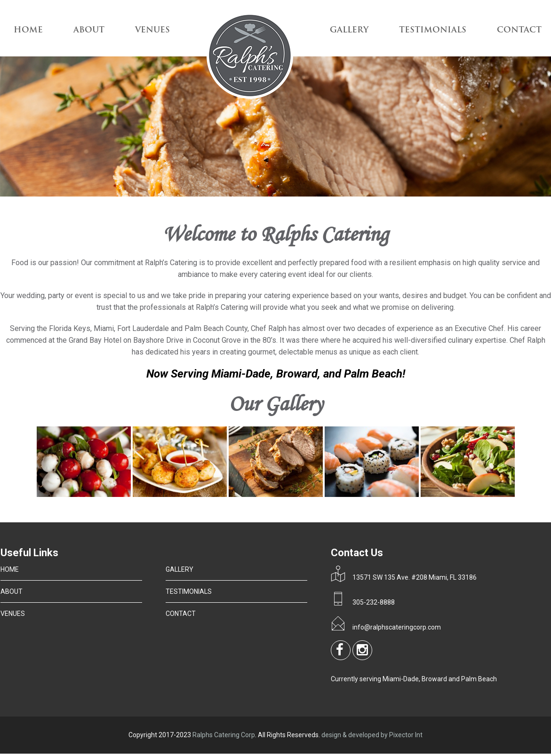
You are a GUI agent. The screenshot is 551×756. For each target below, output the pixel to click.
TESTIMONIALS (433, 30)
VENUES (152, 30)
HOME (10, 569)
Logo (250, 57)
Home (28, 30)
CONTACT (519, 30)
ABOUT (89, 30)
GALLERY (349, 30)
